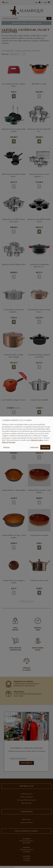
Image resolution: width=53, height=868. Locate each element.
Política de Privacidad (9, 442)
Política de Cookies (37, 440)
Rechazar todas (34, 447)
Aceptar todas (45, 447)
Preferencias (6, 447)
